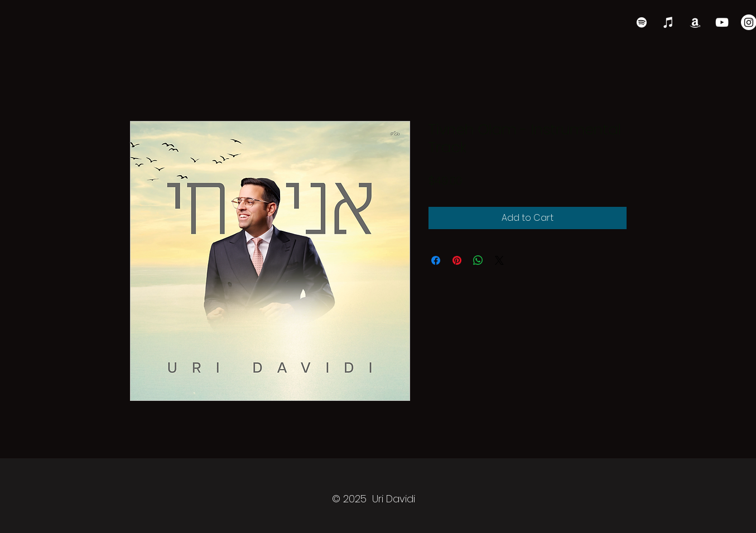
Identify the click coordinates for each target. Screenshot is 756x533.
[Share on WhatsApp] (478, 260)
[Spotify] (642, 22)
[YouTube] (722, 22)
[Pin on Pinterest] (457, 260)
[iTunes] (668, 22)
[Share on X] (499, 260)
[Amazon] (695, 22)
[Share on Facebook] (436, 260)
